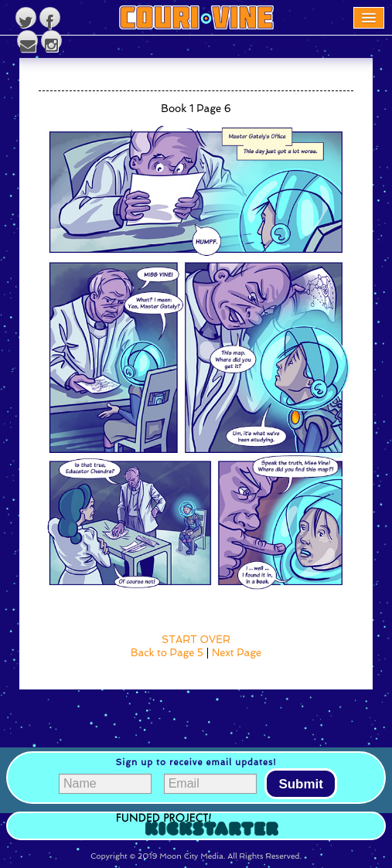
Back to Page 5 (167, 653)
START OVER (196, 640)
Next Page (237, 653)
